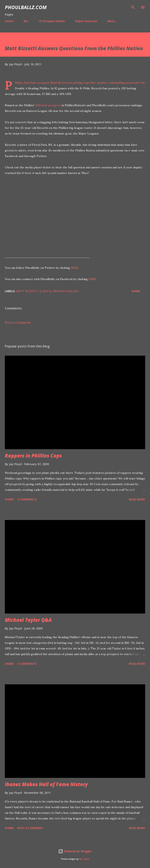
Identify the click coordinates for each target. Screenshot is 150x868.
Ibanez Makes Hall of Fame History (46, 784)
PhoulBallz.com (26, 7)
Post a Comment (18, 322)
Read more (137, 499)
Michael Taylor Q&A (28, 620)
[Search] (133, 7)
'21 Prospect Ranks (52, 21)
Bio (26, 21)
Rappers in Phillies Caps (33, 456)
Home (9, 21)
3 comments (27, 499)
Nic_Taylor (84, 859)
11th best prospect (48, 105)
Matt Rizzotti (27, 291)
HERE (75, 268)
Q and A (45, 291)
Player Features (86, 21)
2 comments (27, 664)
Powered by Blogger (75, 851)
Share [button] (136, 291)
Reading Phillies (66, 291)
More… (112, 21)
